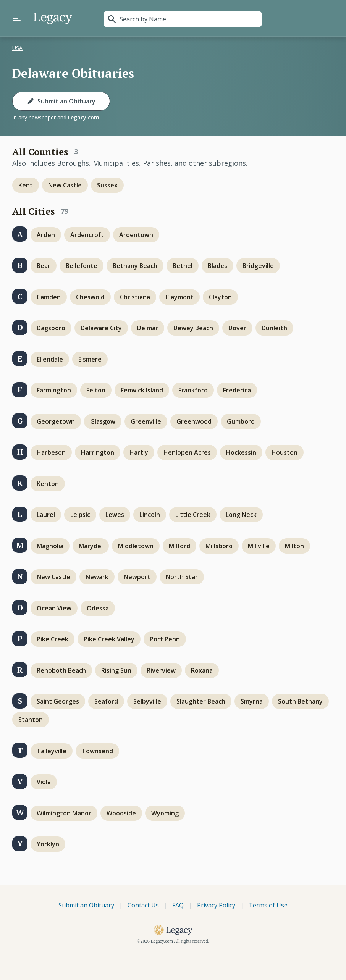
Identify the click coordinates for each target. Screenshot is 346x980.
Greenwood (194, 421)
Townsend (97, 751)
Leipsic (80, 515)
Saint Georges (58, 701)
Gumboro (241, 421)
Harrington (98, 452)
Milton (294, 546)
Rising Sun (116, 670)
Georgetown (56, 421)
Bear (44, 266)
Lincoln (150, 515)
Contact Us (143, 905)
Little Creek (193, 515)
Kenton (48, 484)
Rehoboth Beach (61, 670)
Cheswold (90, 297)
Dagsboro (51, 328)
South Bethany (300, 701)
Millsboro (219, 546)
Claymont (179, 297)
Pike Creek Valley (109, 639)
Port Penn (165, 639)
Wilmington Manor (64, 813)
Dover (237, 328)
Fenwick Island (142, 390)
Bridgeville (258, 266)
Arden (46, 235)
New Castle (65, 185)
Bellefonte (82, 266)
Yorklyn (48, 844)
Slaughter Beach (201, 701)
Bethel (183, 266)
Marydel (91, 546)
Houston (285, 452)
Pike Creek (53, 639)
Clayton (220, 297)
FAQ (178, 905)
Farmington (54, 390)
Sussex (107, 185)
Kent (26, 185)
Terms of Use (268, 905)
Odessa (98, 608)
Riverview (161, 670)
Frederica (237, 390)
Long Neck (241, 515)
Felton (96, 390)
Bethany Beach (135, 266)
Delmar (148, 328)
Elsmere (90, 359)
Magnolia (50, 546)
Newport (137, 577)
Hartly (139, 452)
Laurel (46, 515)
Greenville (146, 421)
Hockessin (241, 452)
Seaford (106, 701)
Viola (44, 782)
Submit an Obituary (61, 101)
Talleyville (52, 751)
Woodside (121, 813)
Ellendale (50, 359)
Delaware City (101, 328)
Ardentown (136, 235)
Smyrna (252, 701)
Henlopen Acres (187, 452)
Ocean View (54, 608)
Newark (97, 577)
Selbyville (147, 701)
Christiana (135, 297)
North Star (182, 577)
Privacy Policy (216, 905)
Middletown (136, 546)
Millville (259, 546)
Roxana (202, 670)
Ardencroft (87, 235)
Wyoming (165, 813)
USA (17, 48)
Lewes (115, 515)
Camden (49, 297)
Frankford (193, 390)
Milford (179, 546)
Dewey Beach (193, 328)
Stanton (31, 720)
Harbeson (51, 452)
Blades (217, 266)
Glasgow (103, 421)
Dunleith (274, 328)
